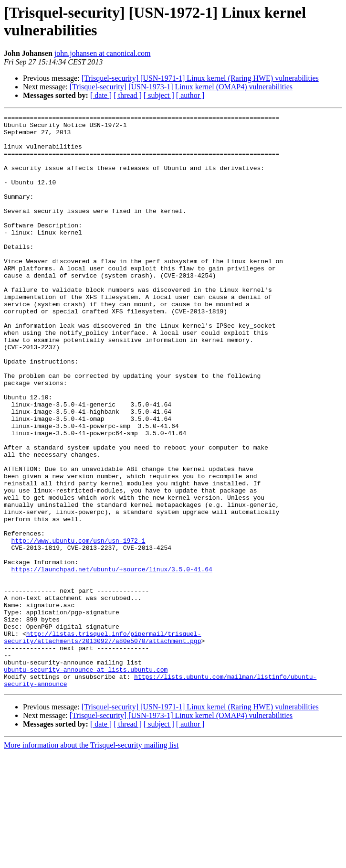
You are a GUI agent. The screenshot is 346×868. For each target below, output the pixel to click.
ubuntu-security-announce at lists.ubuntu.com (86, 781)
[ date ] (101, 95)
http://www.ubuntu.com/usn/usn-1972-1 (79, 626)
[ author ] (190, 95)
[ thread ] (128, 95)
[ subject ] (159, 95)
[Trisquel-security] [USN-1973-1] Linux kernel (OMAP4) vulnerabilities (181, 87)
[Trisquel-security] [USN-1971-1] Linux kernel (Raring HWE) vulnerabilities (200, 78)
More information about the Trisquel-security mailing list (91, 860)
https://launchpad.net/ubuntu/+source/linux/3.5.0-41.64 (112, 661)
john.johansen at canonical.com (103, 53)
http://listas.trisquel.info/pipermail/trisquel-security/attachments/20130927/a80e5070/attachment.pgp (102, 742)
